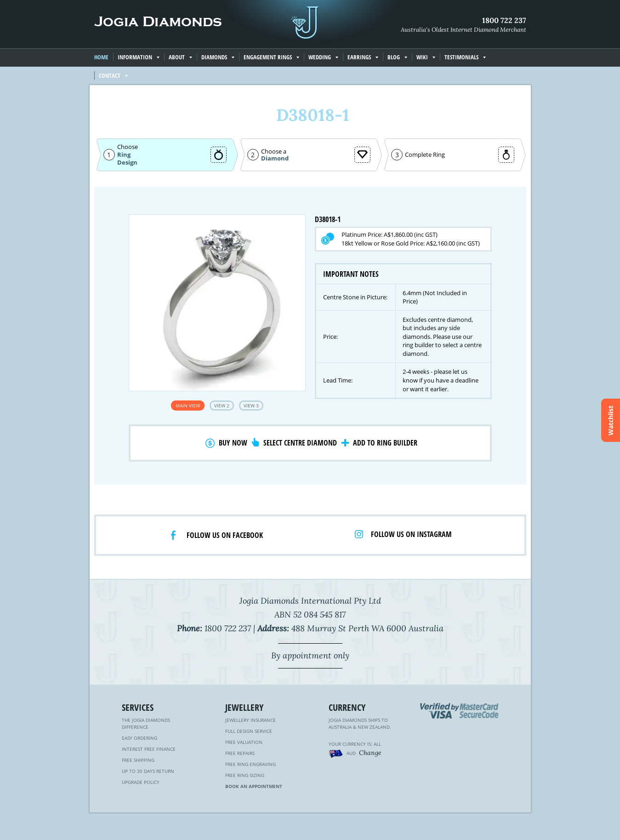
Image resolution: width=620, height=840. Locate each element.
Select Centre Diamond (300, 443)
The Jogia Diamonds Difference (146, 723)
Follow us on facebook (225, 535)
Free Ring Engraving (250, 764)
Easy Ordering (139, 738)
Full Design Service (249, 731)
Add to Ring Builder (385, 443)
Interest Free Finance (149, 749)
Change (370, 753)
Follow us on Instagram (411, 534)
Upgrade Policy (141, 782)
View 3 (251, 406)
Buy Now (233, 443)
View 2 (222, 406)
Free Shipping (138, 760)
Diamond (275, 158)
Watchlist (611, 420)
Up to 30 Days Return (148, 771)
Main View (188, 406)
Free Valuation (244, 742)
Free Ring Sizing (245, 775)
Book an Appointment (254, 786)
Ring (124, 154)
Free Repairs (240, 753)
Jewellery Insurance (250, 720)
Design (127, 163)
